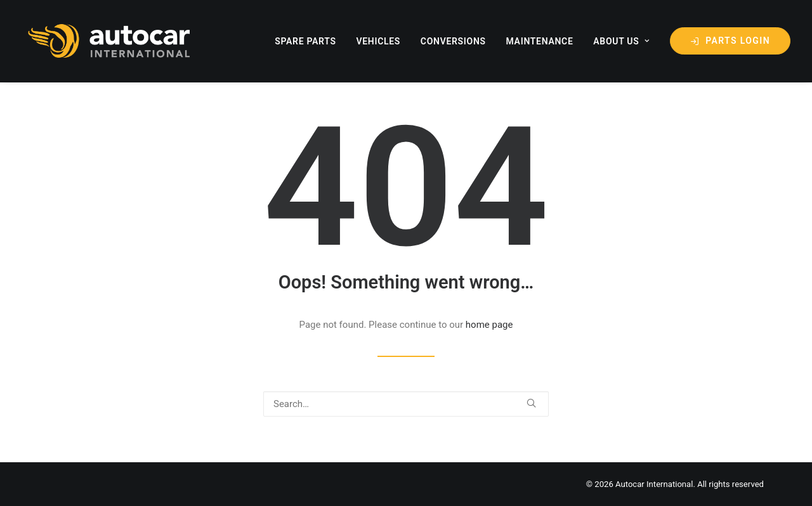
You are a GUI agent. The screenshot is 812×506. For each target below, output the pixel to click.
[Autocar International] (111, 41)
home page (489, 325)
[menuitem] (310, 41)
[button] (531, 403)
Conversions (453, 41)
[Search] (406, 404)
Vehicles (378, 41)
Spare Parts (305, 41)
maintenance (540, 41)
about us (621, 41)
